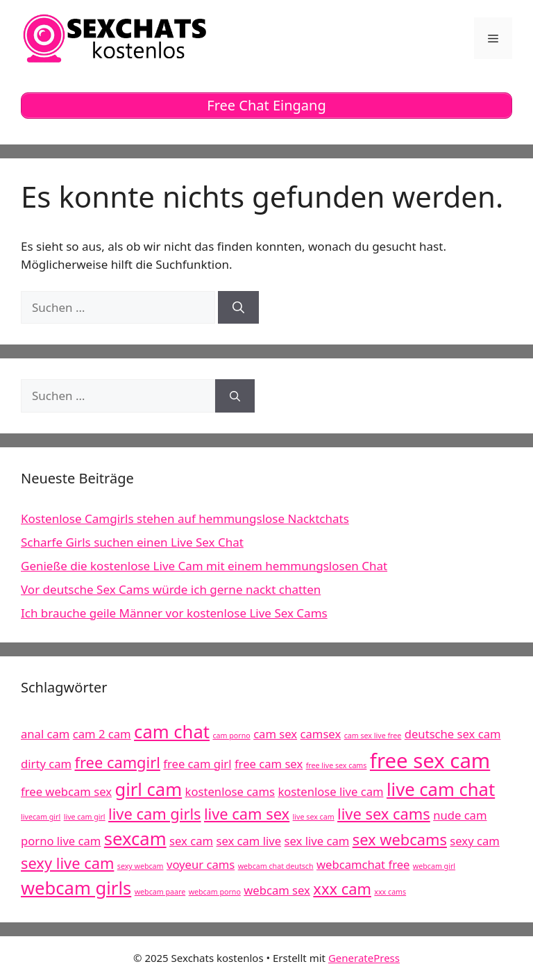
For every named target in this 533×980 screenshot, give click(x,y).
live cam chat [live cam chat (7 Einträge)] (441, 789)
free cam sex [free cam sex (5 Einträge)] (269, 764)
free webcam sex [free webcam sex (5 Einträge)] (66, 791)
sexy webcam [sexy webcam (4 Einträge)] (141, 866)
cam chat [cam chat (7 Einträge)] (172, 732)
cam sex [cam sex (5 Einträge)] (275, 734)
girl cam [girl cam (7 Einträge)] (148, 789)
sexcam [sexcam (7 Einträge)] (135, 839)
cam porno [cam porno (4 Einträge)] (231, 736)
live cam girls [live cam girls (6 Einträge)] (155, 814)
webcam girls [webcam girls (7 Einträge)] (76, 888)
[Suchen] (238, 308)
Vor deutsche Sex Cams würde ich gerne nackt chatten (171, 589)
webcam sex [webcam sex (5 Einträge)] (277, 890)
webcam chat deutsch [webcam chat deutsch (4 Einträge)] (276, 866)
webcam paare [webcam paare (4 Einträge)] (160, 892)
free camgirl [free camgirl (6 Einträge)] (117, 762)
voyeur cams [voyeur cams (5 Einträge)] (201, 864)
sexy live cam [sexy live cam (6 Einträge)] (67, 863)
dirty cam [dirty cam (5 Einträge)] (46, 764)
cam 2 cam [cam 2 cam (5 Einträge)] (102, 734)
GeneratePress (364, 958)
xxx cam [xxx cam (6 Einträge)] (342, 889)
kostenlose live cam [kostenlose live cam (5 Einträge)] (330, 791)
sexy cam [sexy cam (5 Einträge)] (474, 841)
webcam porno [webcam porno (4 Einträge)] (215, 892)
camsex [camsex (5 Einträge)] (321, 734)
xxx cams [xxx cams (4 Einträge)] (390, 892)
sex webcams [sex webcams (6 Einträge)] (400, 839)
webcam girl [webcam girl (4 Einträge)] (434, 866)
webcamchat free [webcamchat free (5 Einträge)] (363, 864)
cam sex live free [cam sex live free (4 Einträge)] (373, 736)
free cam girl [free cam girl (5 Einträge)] (197, 764)
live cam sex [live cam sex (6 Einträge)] (247, 814)
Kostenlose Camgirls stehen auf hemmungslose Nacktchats (185, 518)
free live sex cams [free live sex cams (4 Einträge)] (337, 765)
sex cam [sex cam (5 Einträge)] (191, 841)
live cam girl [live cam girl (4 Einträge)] (85, 817)
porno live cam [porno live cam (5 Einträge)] (61, 841)
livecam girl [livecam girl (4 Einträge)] (41, 817)
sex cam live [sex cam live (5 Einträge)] (248, 841)
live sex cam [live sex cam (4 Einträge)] (314, 817)
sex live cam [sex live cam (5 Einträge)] (317, 841)
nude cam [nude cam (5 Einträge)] (460, 815)
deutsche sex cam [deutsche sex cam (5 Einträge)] (453, 734)
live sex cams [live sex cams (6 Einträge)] (384, 814)
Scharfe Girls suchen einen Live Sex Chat (132, 542)
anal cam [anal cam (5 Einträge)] (45, 734)
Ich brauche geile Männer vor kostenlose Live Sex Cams (174, 613)
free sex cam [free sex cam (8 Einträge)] (430, 761)
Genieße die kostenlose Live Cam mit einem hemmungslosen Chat (204, 566)
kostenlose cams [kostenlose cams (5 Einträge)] (230, 791)
